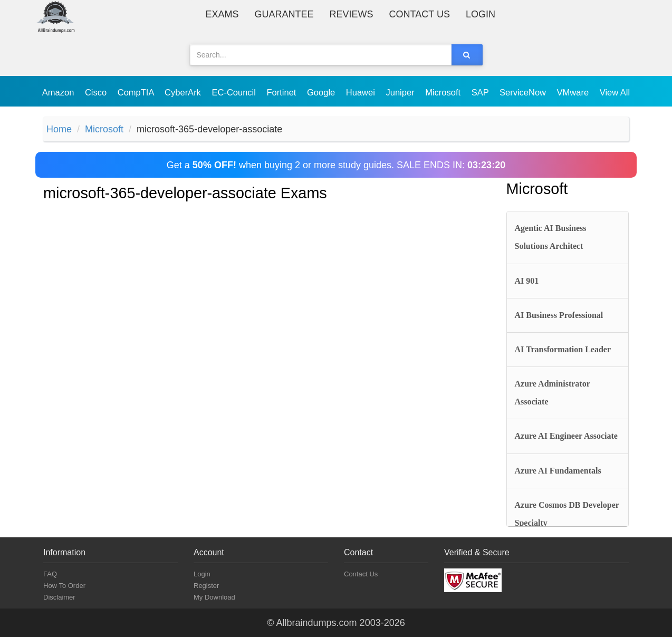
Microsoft (444, 92)
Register (206, 586)
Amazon (59, 92)
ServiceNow (524, 92)
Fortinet (283, 92)
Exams (222, 14)
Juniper (401, 92)
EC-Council (235, 92)
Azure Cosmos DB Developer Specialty (567, 514)
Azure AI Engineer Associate (566, 436)
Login (481, 14)
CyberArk (184, 92)
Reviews (352, 14)
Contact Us (420, 14)
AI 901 (527, 281)
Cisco (97, 92)
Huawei (362, 92)
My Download (214, 597)
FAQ (50, 574)
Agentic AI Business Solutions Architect (551, 237)
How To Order (64, 586)
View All (615, 92)
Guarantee (284, 14)
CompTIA (137, 92)
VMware (574, 92)
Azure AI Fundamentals (558, 471)
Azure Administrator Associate (553, 393)
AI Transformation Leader (563, 349)
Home (59, 129)
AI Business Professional (559, 315)
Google (322, 92)
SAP (481, 92)
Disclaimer (59, 597)
